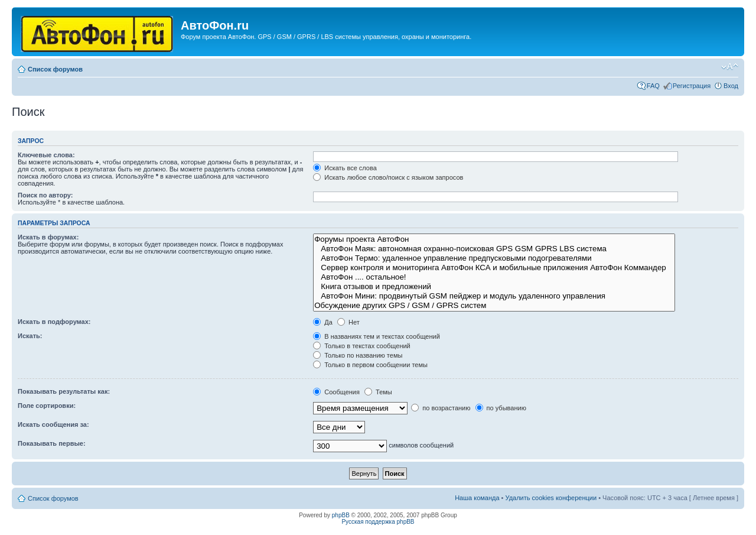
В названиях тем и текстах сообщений (377, 336)
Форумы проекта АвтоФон (494, 239)
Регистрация (692, 86)
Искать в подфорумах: (54, 322)
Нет (348, 322)
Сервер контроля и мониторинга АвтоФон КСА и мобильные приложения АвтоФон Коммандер (494, 268)
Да (323, 322)
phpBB (341, 515)
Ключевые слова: (46, 155)
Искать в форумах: (48, 237)
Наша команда (477, 498)
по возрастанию (441, 408)
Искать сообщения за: (53, 424)
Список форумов (55, 69)
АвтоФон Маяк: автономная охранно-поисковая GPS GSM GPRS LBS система (494, 249)
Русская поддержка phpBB (378, 522)
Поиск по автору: (45, 195)
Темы (378, 392)
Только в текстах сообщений (362, 346)
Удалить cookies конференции (551, 498)
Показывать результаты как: (64, 391)
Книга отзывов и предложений (494, 287)
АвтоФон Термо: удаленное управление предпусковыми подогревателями (494, 258)
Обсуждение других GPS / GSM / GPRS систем (494, 306)
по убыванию (501, 408)
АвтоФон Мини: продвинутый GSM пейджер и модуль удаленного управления (494, 296)
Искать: (30, 336)
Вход (731, 86)
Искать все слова (345, 168)
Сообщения (336, 392)
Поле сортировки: (47, 406)
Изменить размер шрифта (730, 67)
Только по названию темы (358, 355)
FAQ (653, 86)
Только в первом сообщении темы (370, 365)
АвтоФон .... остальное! (494, 277)
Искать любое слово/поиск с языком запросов (388, 177)
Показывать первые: (52, 443)
